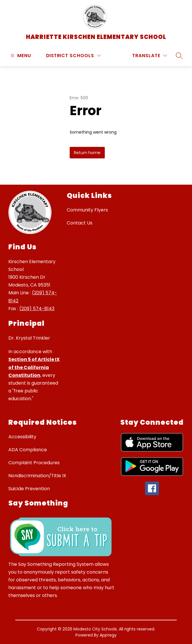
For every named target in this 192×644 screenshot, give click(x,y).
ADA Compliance (28, 450)
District (57, 56)
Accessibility (22, 437)
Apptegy (108, 635)
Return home (87, 153)
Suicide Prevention (29, 489)
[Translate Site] (150, 56)
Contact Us (80, 223)
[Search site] (179, 56)
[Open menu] (20, 56)
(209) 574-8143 (37, 309)
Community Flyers (87, 210)
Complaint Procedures (34, 463)
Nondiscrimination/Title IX (37, 476)
